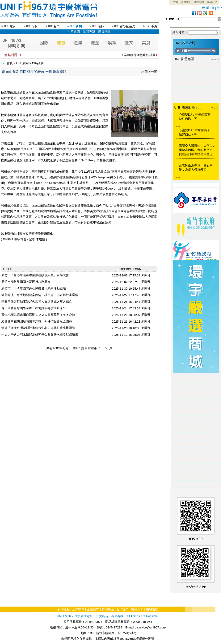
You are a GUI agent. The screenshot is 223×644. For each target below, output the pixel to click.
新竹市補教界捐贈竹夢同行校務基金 (26, 282)
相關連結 (152, 609)
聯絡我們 (137, 609)
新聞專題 (89, 31)
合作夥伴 (78, 609)
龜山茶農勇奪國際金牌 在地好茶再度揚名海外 (34, 308)
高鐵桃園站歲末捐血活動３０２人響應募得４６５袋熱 (38, 315)
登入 (220, 8)
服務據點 (63, 609)
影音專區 (104, 31)
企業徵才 (93, 609)
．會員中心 (185, 2)
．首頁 (175, 2)
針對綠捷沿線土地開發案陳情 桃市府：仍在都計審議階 (40, 295)
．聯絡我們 (211, 2)
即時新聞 (74, 31)
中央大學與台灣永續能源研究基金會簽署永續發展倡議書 (40, 334)
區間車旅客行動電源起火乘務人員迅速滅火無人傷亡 (37, 302)
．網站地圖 (198, 2)
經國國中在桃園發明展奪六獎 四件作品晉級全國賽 (37, 321)
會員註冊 (208, 8)
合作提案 (122, 609)
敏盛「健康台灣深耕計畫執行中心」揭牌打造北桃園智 (38, 328)
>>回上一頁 (149, 72)
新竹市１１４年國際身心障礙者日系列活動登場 (34, 288)
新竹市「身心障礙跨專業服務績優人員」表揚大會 (35, 275)
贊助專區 (108, 609)
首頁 (10, 63)
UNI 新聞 (22, 63)
